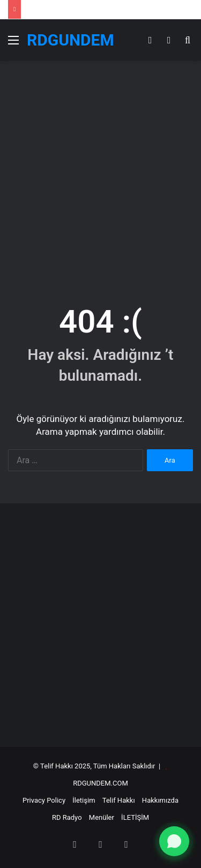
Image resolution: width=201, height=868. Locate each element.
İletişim (84, 800)
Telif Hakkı (119, 800)
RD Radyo (67, 817)
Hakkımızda (160, 800)
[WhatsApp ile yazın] (174, 841)
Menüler (102, 817)
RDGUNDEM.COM (100, 783)
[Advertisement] (100, 172)
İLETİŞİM (135, 817)
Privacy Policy (44, 800)
